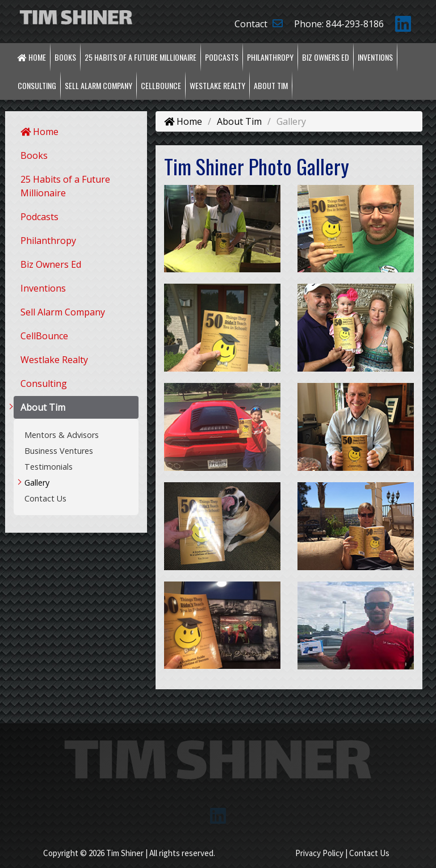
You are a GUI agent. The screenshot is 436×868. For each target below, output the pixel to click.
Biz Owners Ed (326, 57)
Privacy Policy (319, 853)
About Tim (271, 85)
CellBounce (161, 85)
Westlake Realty (217, 85)
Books (65, 57)
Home (32, 57)
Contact (259, 24)
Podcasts (222, 57)
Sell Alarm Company (98, 85)
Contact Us (45, 498)
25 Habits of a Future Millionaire (141, 57)
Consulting (37, 85)
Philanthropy (270, 57)
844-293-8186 (355, 24)
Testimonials (49, 467)
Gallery (37, 483)
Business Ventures (59, 451)
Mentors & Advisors (62, 435)
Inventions (375, 57)
